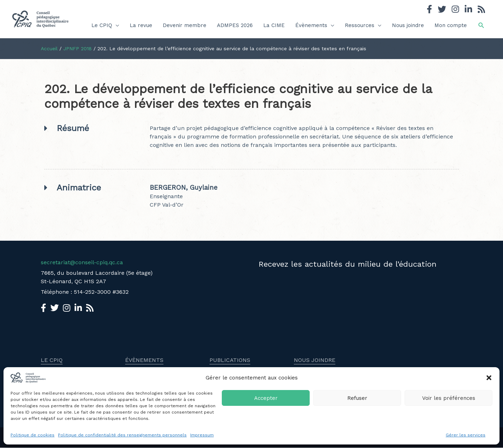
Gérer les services (466, 435)
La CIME (274, 25)
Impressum (202, 435)
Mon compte (451, 25)
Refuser (357, 398)
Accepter (266, 398)
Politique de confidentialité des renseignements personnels (122, 435)
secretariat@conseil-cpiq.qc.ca (82, 262)
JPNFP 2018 (78, 48)
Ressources (360, 25)
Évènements (311, 25)
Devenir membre (185, 25)
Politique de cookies (33, 435)
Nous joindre (408, 25)
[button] (489, 378)
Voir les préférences (449, 398)
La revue (141, 25)
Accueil (49, 48)
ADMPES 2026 (235, 25)
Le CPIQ (102, 25)
